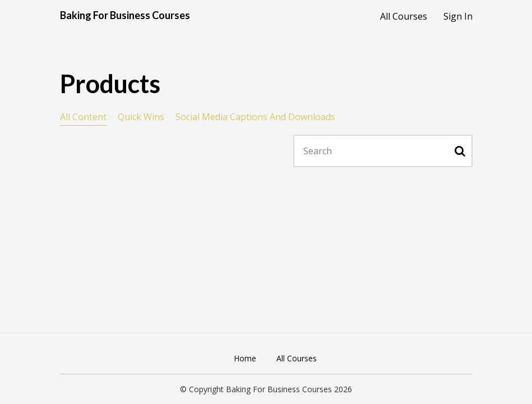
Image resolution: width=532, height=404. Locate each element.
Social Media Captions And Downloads (255, 117)
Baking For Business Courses (125, 15)
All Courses (404, 16)
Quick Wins (141, 117)
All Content (83, 117)
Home (245, 358)
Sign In (458, 16)
